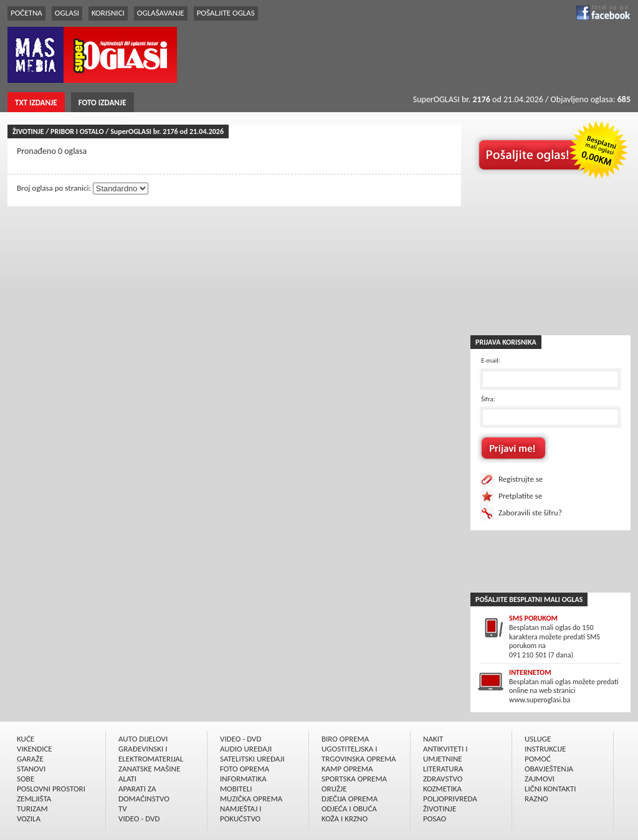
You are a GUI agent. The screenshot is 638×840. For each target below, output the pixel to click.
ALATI (127, 779)
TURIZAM (32, 809)
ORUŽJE (334, 789)
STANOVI (31, 769)
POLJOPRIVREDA (450, 799)
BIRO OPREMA (345, 739)
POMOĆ (538, 759)
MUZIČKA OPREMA (251, 799)
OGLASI (67, 13)
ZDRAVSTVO (443, 779)
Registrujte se (521, 479)
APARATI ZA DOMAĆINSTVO (144, 794)
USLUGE (538, 739)
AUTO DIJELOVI (143, 739)
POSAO (435, 819)
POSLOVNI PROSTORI (51, 789)
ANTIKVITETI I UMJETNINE (445, 754)
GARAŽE (30, 759)
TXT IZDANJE (36, 103)
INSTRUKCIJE (545, 749)
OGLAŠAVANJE (161, 13)
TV (123, 809)
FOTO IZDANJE (102, 103)
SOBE (26, 779)
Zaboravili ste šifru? (530, 513)
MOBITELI (236, 789)
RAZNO (536, 799)
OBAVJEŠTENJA (549, 769)
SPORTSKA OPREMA (354, 779)
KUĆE (26, 739)
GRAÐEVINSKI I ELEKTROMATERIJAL (151, 754)
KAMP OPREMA (347, 769)
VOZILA (29, 819)
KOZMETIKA (442, 789)
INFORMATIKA (243, 779)
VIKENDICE (35, 749)
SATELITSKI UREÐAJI (252, 759)
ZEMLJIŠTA (34, 799)
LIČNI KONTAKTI (550, 789)
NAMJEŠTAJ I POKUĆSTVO (241, 814)
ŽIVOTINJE (440, 809)
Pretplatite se (520, 496)
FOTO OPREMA (245, 769)
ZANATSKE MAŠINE (149, 769)
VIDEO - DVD (139, 819)
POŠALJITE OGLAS (226, 13)
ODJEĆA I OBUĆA (349, 809)
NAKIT (433, 739)
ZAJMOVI (540, 779)
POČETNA (26, 13)
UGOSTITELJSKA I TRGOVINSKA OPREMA (359, 754)
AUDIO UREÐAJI (246, 749)
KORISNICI (108, 13)
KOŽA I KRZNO (345, 819)
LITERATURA (443, 769)
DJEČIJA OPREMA (350, 799)
